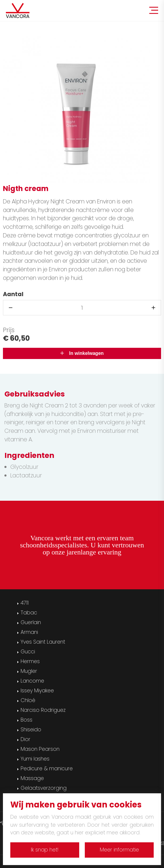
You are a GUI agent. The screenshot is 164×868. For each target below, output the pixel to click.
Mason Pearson (40, 749)
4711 (25, 603)
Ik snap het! (45, 850)
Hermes (30, 661)
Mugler (29, 671)
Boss (26, 720)
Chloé (28, 700)
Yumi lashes (35, 759)
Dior (25, 739)
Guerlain (31, 622)
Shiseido (31, 730)
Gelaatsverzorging (44, 788)
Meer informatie (119, 850)
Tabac (29, 613)
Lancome (32, 681)
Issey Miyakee (37, 691)
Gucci (28, 652)
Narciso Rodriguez (43, 710)
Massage (32, 778)
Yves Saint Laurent (43, 642)
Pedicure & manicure (47, 769)
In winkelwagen (82, 353)
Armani (29, 632)
